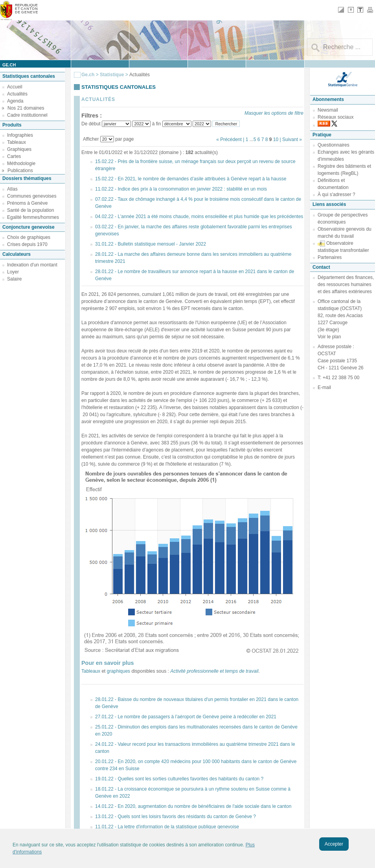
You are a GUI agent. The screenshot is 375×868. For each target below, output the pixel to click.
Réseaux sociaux (335, 117)
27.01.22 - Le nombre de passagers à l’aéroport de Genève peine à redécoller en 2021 (186, 717)
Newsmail (328, 110)
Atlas (12, 189)
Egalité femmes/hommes (33, 217)
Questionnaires (334, 145)
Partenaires (330, 257)
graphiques (119, 671)
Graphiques (19, 149)
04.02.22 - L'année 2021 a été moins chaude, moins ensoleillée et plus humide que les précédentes (199, 217)
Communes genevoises (32, 196)
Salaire (14, 279)
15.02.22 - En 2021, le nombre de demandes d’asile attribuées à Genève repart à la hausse (191, 179)
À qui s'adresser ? (336, 195)
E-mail (324, 387)
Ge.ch (88, 75)
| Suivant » (291, 139)
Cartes (14, 156)
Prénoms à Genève (27, 203)
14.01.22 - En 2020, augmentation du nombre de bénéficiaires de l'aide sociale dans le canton (193, 806)
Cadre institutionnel (27, 115)
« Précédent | (231, 139)
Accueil (15, 87)
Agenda (15, 101)
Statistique (112, 75)
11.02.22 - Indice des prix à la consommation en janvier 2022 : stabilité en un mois (181, 189)
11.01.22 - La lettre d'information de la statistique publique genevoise (167, 827)
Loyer (13, 272)
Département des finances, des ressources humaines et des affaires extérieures (346, 284)
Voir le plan (329, 337)
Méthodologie (21, 163)
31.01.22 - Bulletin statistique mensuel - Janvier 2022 (151, 244)
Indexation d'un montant (32, 265)
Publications (20, 171)
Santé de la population (30, 210)
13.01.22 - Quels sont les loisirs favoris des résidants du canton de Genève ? (176, 817)
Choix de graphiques (29, 237)
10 (276, 139)
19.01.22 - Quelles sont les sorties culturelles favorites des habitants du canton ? (179, 779)
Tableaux (17, 142)
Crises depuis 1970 (27, 244)
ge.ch (9, 65)
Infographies (20, 135)
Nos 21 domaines (26, 108)
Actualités (17, 94)
